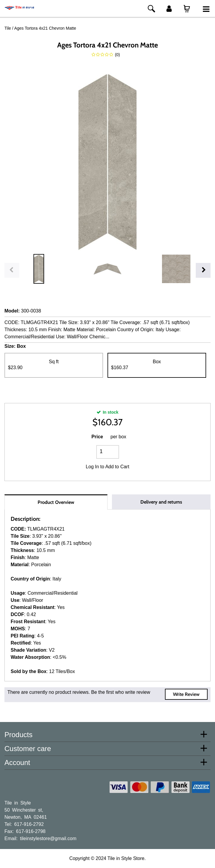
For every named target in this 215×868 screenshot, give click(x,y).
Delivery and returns (161, 502)
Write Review (186, 694)
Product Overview (56, 502)
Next (203, 270)
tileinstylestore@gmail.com (48, 838)
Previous (12, 270)
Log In (92, 467)
